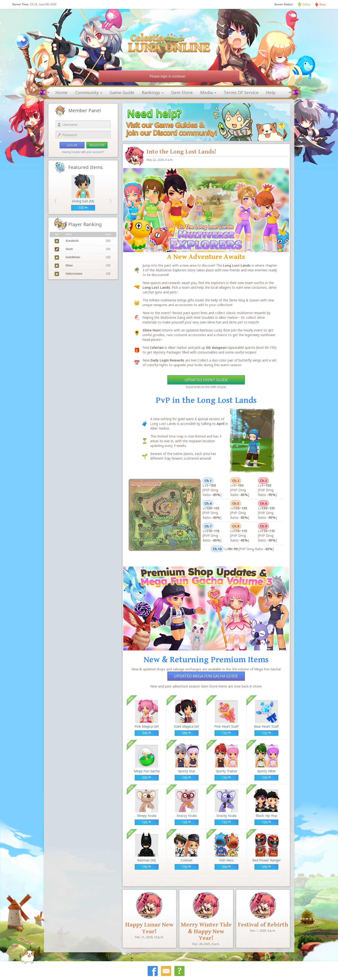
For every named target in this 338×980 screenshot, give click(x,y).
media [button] (208, 92)
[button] (56, 201)
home (61, 92)
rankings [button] (153, 92)
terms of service (241, 92)
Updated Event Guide (206, 380)
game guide (122, 92)
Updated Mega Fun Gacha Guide (206, 676)
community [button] (89, 92)
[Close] (234, 76)
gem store (182, 92)
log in (72, 145)
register (97, 145)
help (271, 92)
